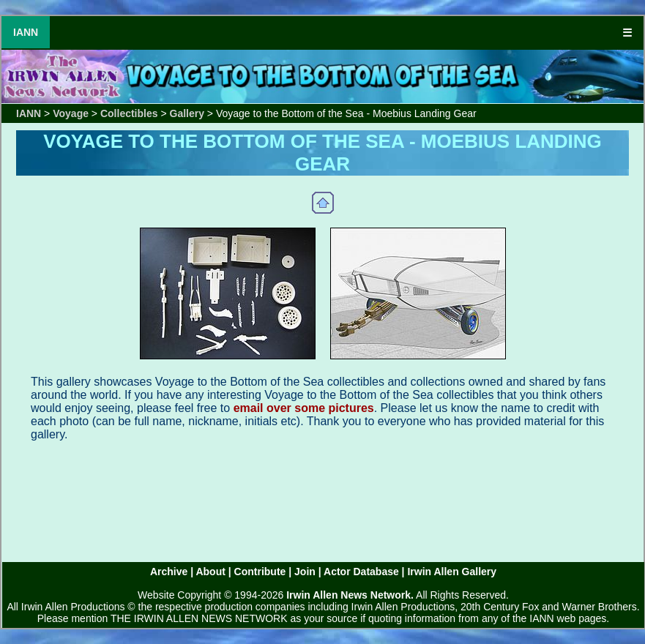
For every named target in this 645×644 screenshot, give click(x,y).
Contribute (260, 572)
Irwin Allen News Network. (350, 595)
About (210, 572)
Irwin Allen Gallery (452, 572)
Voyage (71, 113)
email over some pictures (304, 408)
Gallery (187, 113)
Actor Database (361, 572)
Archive (169, 572)
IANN (26, 32)
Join (305, 572)
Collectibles (129, 113)
